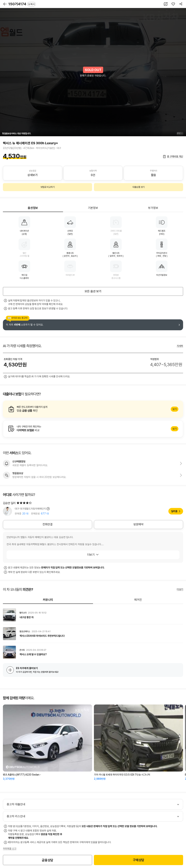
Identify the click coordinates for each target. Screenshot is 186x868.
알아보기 (93, 409)
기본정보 (93, 208)
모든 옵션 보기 (93, 291)
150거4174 (22, 4)
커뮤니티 (48, 600)
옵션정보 (33, 208)
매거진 (138, 600)
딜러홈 (174, 511)
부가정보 (153, 208)
